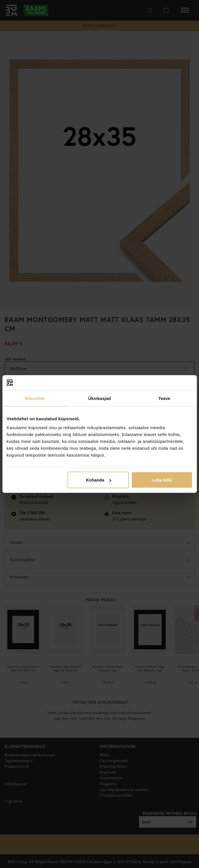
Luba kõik (162, 480)
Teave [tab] (164, 398)
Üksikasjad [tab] (99, 398)
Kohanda (99, 480)
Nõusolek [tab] (35, 398)
